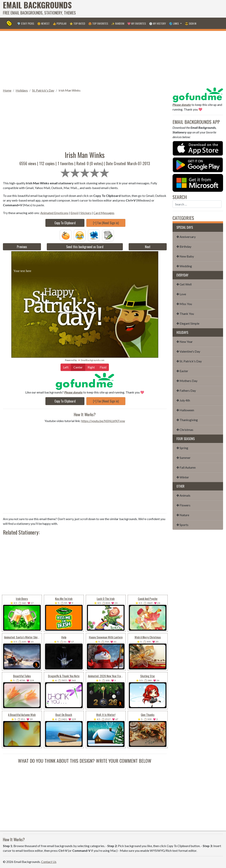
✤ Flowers (183, 505)
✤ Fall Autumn (186, 467)
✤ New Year (185, 342)
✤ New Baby (185, 256)
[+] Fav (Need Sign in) (106, 223)
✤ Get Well (184, 284)
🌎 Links (174, 23)
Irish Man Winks (70, 90)
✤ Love (181, 294)
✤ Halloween (185, 410)
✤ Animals (183, 495)
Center (78, 367)
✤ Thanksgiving (187, 420)
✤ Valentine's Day (188, 351)
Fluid (103, 367)
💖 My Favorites (137, 23)
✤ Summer (184, 458)
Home (7, 90)
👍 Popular (60, 23)
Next (148, 247)
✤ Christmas (185, 430)
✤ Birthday (184, 246)
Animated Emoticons (54, 213)
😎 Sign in (191, 23)
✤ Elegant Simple (188, 323)
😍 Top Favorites (98, 23)
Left (66, 367)
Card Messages (104, 213)
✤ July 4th (183, 400)
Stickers (86, 213)
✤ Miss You (184, 304)
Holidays (22, 90)
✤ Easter (182, 371)
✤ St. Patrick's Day (189, 361)
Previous (22, 247)
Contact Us (49, 862)
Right (91, 367)
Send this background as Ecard (85, 247)
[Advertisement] (152, 9)
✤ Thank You (185, 314)
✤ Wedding (184, 266)
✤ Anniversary (186, 237)
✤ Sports (182, 525)
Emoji (74, 213)
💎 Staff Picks (26, 23)
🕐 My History (157, 23)
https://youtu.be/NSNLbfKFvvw (103, 421)
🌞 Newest (43, 23)
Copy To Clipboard (65, 223)
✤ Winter (183, 477)
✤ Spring (182, 448)
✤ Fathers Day (186, 390)
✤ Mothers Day (187, 381)
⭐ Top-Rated (77, 23)
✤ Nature (183, 515)
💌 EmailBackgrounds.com (91, 360)
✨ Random (118, 23)
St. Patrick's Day (43, 90)
